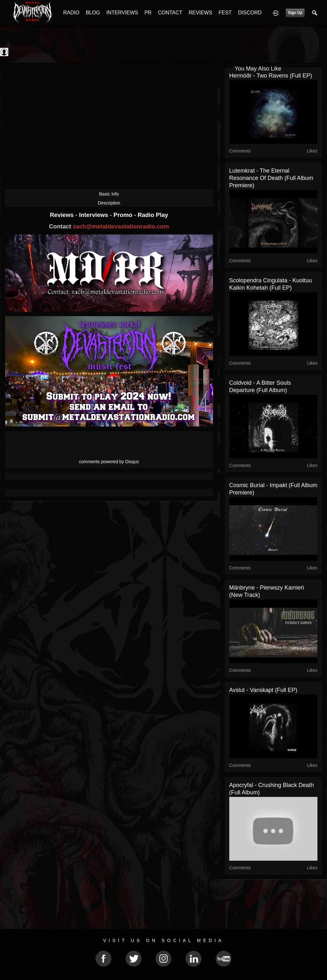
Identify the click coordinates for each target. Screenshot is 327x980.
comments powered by (109, 462)
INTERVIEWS (122, 13)
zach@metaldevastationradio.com (121, 226)
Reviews (63, 215)
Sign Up (295, 13)
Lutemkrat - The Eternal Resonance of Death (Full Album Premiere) (271, 178)
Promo (124, 215)
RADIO (71, 13)
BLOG (93, 13)
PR (148, 13)
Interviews (94, 215)
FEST (225, 13)
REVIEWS (201, 13)
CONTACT (170, 13)
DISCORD (250, 13)
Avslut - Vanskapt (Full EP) (263, 690)
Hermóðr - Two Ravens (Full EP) (271, 76)
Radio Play (153, 215)
